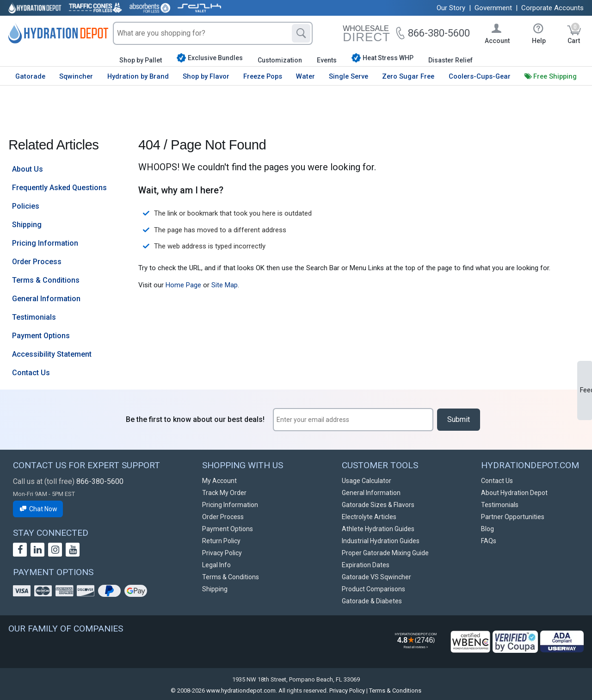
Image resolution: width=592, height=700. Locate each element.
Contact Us (31, 373)
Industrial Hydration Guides (381, 541)
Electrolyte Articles (369, 517)
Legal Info (216, 565)
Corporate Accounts (552, 8)
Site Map (225, 285)
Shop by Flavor (206, 76)
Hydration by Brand (138, 76)
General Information (46, 299)
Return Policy (221, 541)
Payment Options (41, 336)
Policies (26, 206)
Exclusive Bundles (210, 58)
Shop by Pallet (141, 60)
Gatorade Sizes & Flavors (378, 505)
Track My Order (224, 493)
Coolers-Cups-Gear (480, 76)
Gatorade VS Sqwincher (376, 577)
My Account (219, 481)
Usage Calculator (367, 481)
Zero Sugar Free (408, 76)
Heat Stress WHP (382, 58)
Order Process (37, 262)
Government (493, 8)
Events (327, 60)
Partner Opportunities (513, 517)
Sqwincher (76, 76)
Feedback (586, 390)
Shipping (27, 225)
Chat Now (38, 509)
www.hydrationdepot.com (241, 691)
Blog (487, 529)
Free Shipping (555, 76)
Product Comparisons (373, 589)
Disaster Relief (450, 60)
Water (305, 76)
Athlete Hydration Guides (378, 529)
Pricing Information (45, 243)
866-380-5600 (100, 481)
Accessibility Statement (52, 354)
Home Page (183, 285)
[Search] (301, 33)
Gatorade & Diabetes (372, 601)
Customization (280, 60)
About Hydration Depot (514, 493)
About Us (28, 169)
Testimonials (34, 317)
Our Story (451, 8)
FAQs (489, 541)
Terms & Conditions (46, 280)
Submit (459, 419)
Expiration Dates (366, 565)
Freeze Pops (263, 76)
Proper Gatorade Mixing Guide (385, 553)
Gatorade (30, 76)
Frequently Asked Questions (59, 188)
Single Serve (348, 76)
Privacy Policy (222, 553)
